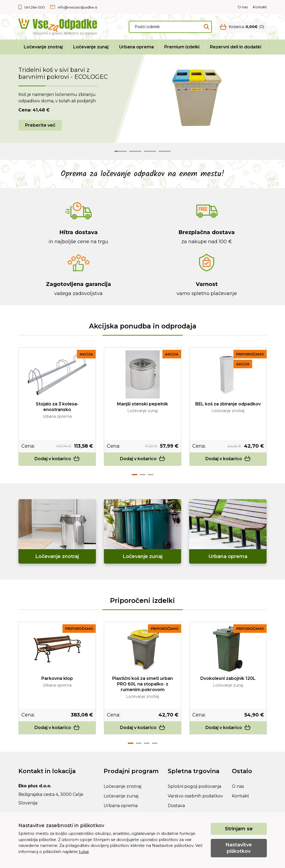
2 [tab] (143, 475)
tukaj (84, 852)
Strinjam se (239, 829)
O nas (243, 7)
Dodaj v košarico (57, 459)
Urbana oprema (136, 47)
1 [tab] (135, 475)
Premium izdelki (182, 47)
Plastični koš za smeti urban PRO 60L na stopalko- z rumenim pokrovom (142, 684)
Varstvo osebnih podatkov (195, 796)
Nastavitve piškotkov (239, 848)
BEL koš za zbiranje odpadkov (228, 404)
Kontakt (260, 7)
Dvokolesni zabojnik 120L (228, 678)
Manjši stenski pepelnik (142, 404)
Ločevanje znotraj (43, 47)
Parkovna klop (57, 678)
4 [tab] (155, 743)
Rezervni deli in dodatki (236, 47)
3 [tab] (151, 475)
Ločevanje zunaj (91, 47)
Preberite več (40, 125)
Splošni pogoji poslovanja (194, 786)
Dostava (176, 806)
